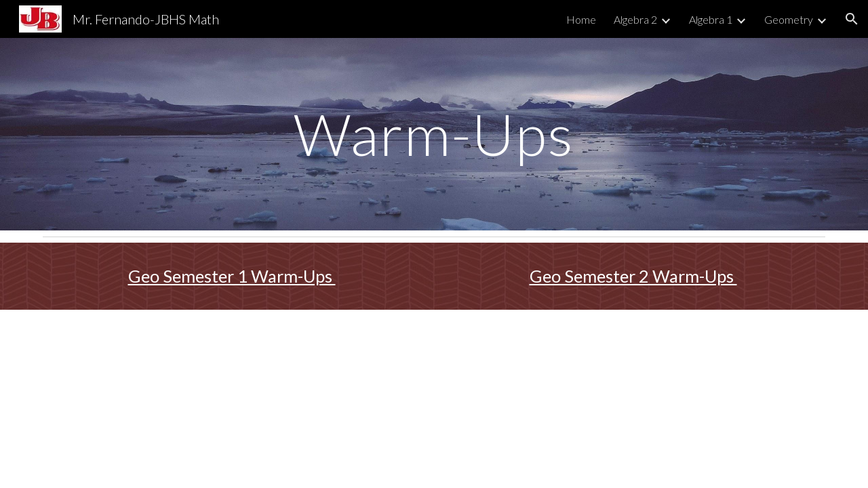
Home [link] (581, 19)
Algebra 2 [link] (635, 19)
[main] (434, 134)
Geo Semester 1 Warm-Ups (232, 276)
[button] (852, 19)
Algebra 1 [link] (711, 19)
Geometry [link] (789, 19)
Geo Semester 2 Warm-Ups (633, 276)
